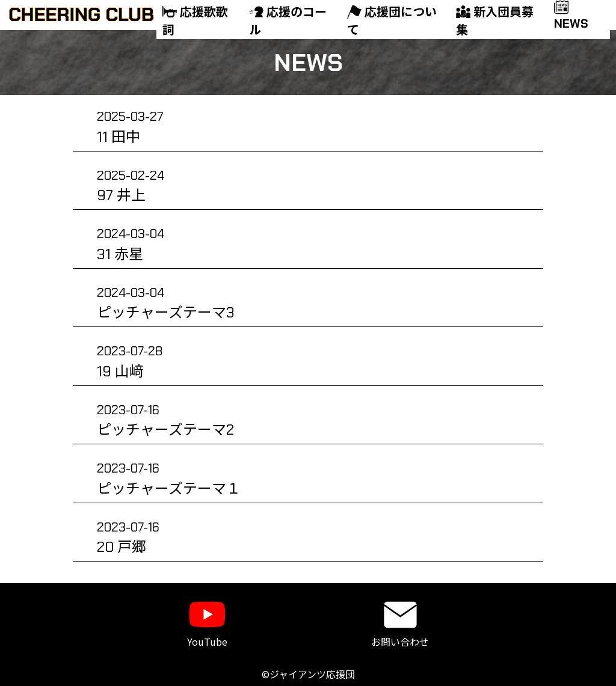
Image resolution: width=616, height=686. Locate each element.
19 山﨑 (130, 362)
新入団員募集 (495, 21)
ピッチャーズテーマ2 (165, 421)
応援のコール (288, 21)
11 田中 (130, 127)
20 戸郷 (128, 538)
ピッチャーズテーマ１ (169, 479)
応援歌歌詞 (195, 21)
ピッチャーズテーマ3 (166, 303)
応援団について (392, 21)
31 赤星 (131, 244)
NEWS (571, 17)
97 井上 (131, 186)
